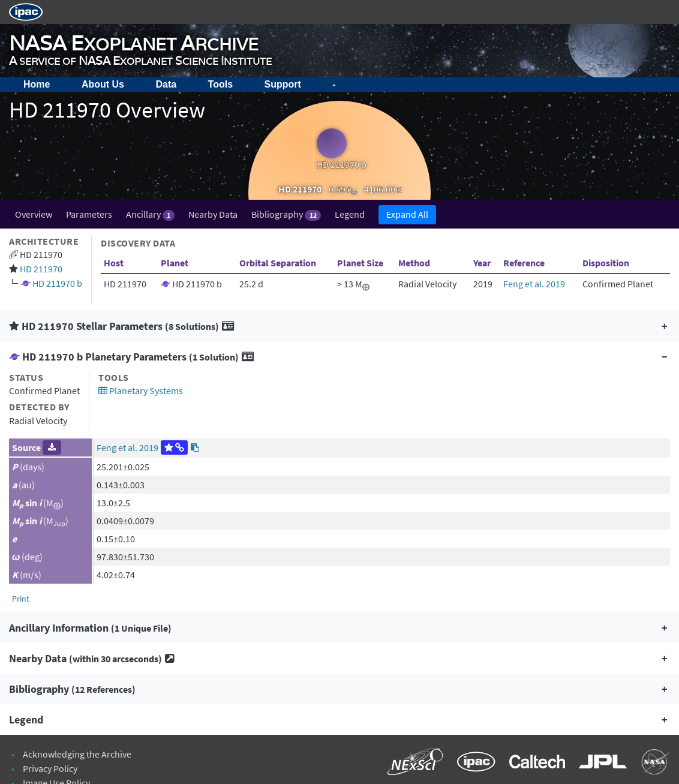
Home (37, 84)
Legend (350, 214)
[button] (339, 326)
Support (283, 84)
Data (166, 84)
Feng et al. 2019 (534, 284)
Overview (34, 214)
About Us (103, 84)
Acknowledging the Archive (77, 754)
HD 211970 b (57, 283)
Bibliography (286, 214)
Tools (220, 84)
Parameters (89, 214)
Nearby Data (213, 214)
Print (21, 599)
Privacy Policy (50, 768)
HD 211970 (41, 269)
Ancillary (150, 214)
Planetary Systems (141, 391)
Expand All (407, 214)
